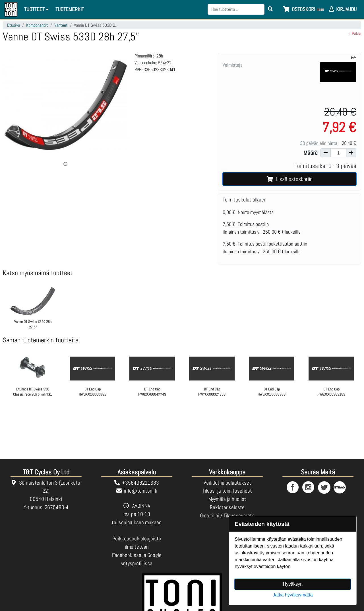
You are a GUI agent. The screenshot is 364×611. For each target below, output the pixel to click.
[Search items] (270, 9)
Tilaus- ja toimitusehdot (227, 491)
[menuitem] (70, 10)
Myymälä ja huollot (227, 499)
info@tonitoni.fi (141, 491)
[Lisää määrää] (351, 153)
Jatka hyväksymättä (293, 595)
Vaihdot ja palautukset (227, 483)
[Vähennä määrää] (326, 153)
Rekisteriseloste (227, 507)
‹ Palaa (355, 33)
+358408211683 (140, 483)
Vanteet (61, 25)
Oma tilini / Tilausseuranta (227, 516)
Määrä (311, 153)
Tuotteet (37, 9)
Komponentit (37, 25)
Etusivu (14, 25)
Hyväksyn (293, 584)
